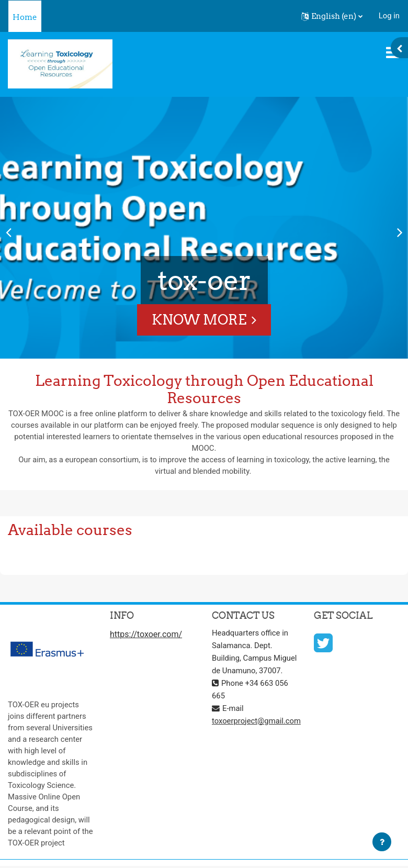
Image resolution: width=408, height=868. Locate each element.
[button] (332, 16)
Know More (199, 320)
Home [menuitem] (25, 17)
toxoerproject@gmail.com (256, 721)
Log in (389, 16)
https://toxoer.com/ (146, 634)
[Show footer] (382, 842)
